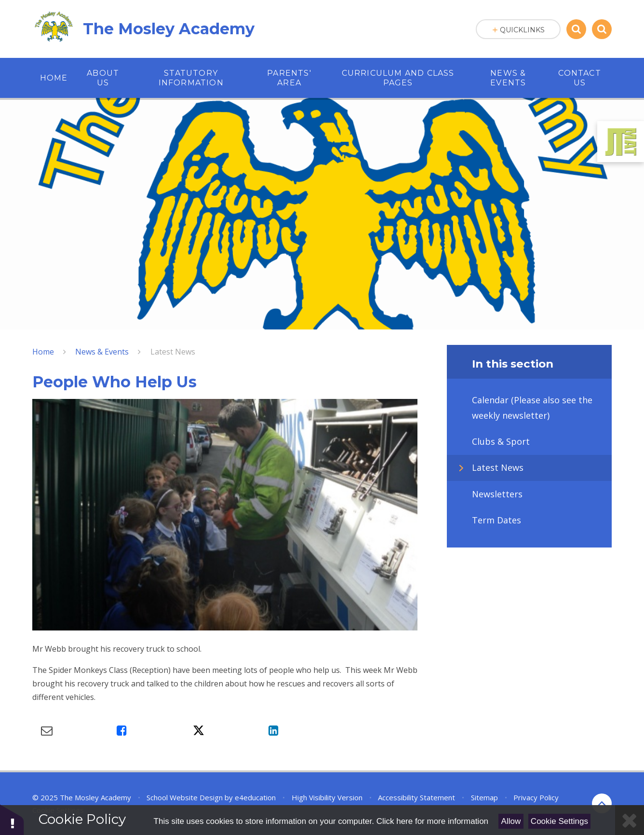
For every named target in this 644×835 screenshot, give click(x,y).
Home (43, 352)
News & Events (102, 352)
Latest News (173, 352)
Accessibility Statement (416, 797)
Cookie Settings (559, 821)
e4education (255, 797)
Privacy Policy (536, 797)
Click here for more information (432, 821)
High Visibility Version (327, 797)
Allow (511, 821)
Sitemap (484, 797)
